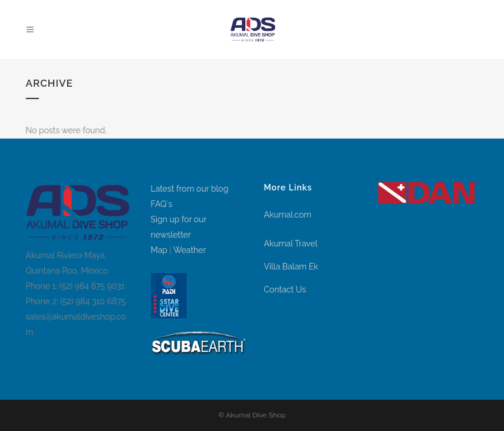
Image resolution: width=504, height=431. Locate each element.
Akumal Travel (291, 244)
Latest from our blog (190, 189)
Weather (190, 250)
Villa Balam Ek (291, 267)
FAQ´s (162, 204)
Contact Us (285, 289)
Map (159, 250)
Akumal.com (288, 215)
